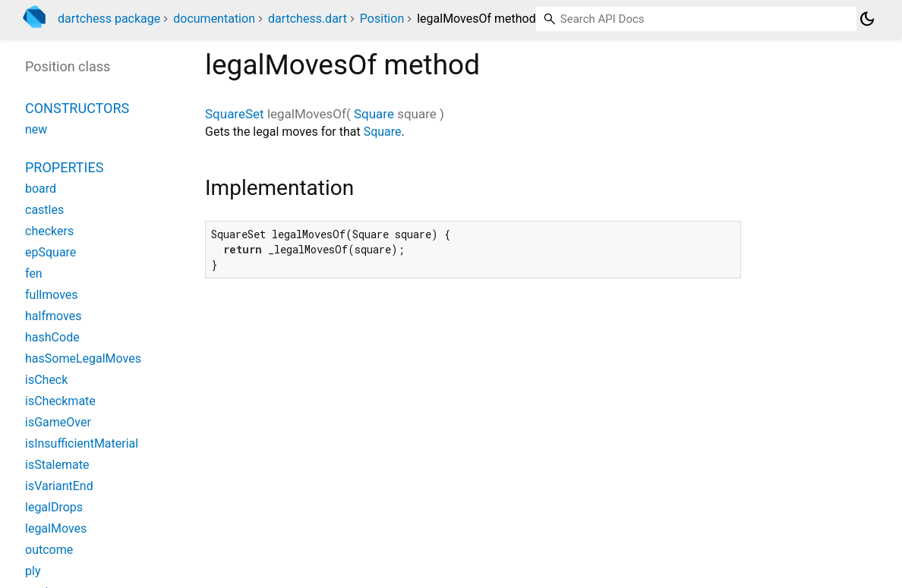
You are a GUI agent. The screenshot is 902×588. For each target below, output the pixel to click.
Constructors (77, 108)
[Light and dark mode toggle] (867, 19)
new (36, 129)
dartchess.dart (307, 19)
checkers (49, 231)
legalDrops (54, 507)
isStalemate (57, 465)
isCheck (46, 380)
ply (33, 571)
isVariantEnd (59, 486)
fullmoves (52, 295)
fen (34, 274)
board (41, 189)
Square (374, 114)
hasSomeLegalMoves (83, 358)
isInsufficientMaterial (82, 443)
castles (44, 210)
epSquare (50, 252)
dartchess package (109, 19)
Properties (64, 167)
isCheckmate (60, 401)
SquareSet (235, 114)
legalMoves (56, 528)
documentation (214, 19)
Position (382, 19)
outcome (49, 550)
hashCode (52, 337)
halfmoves (53, 316)
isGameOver (58, 422)
